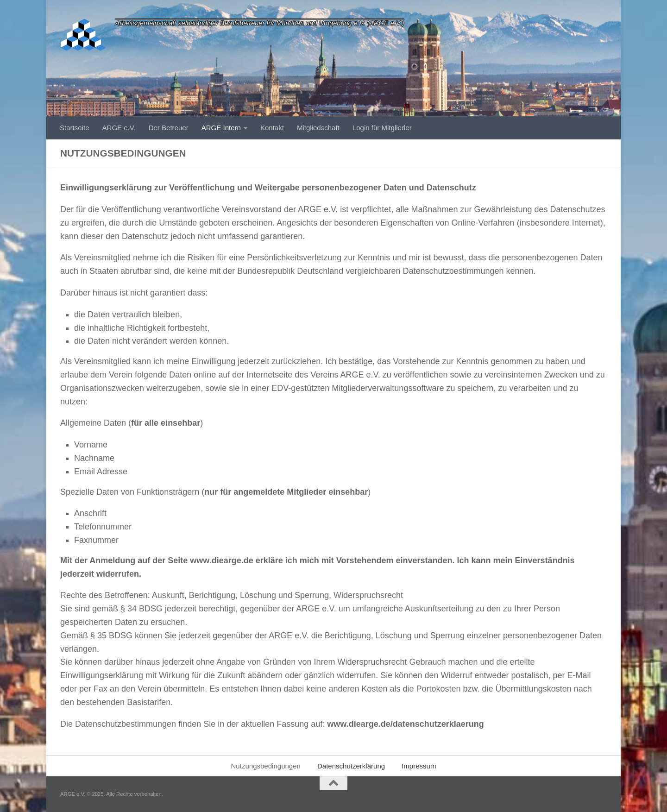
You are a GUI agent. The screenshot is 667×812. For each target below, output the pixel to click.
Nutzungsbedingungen (266, 766)
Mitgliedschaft (318, 128)
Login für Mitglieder (382, 128)
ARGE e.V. (119, 128)
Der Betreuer (169, 128)
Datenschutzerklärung (351, 766)
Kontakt (272, 128)
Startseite (75, 128)
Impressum (419, 766)
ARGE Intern (221, 128)
